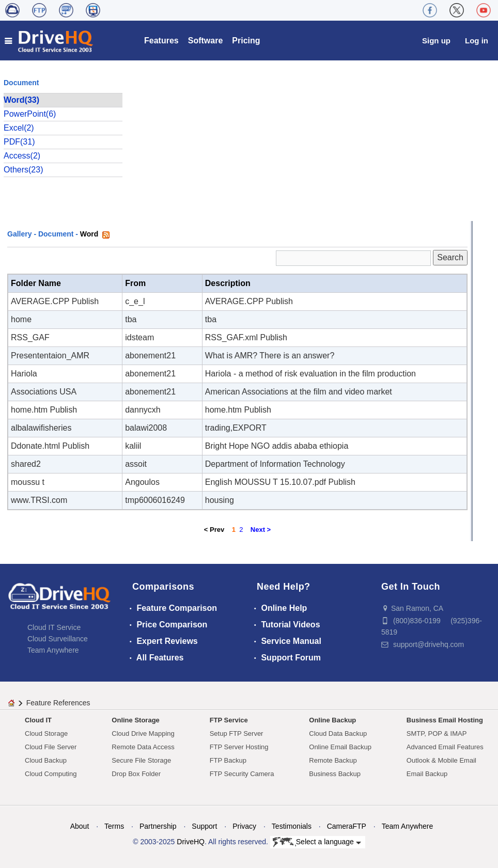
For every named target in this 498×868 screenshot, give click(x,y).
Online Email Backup (340, 747)
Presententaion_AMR (50, 356)
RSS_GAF (30, 337)
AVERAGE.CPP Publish (55, 301)
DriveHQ (191, 842)
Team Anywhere (53, 650)
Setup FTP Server (237, 733)
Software (206, 41)
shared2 (26, 464)
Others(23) (23, 170)
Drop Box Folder (136, 774)
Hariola (24, 374)
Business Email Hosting (445, 720)
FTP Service (229, 720)
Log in (477, 41)
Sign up (436, 41)
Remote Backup (333, 760)
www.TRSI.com (39, 500)
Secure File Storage (141, 760)
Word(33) (21, 100)
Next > (261, 530)
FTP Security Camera (242, 774)
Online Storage (135, 720)
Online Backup (332, 720)
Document (56, 234)
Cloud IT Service (54, 627)
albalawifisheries (41, 428)
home (21, 319)
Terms (114, 826)
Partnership (158, 826)
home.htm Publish (44, 410)
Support (204, 826)
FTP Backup (228, 760)
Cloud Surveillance (58, 639)
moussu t (28, 482)
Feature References (58, 703)
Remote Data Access (143, 747)
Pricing (246, 41)
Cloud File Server (51, 747)
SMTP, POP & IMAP (437, 733)
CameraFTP (347, 826)
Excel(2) (19, 128)
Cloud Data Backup (338, 733)
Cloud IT (38, 720)
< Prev (214, 530)
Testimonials (292, 826)
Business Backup (335, 774)
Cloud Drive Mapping (143, 733)
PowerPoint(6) (30, 114)
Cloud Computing (51, 774)
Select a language (317, 842)
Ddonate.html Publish (50, 446)
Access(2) (22, 156)
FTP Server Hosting (239, 747)
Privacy (244, 826)
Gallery (19, 234)
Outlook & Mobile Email (441, 760)
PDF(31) (19, 142)
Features (161, 41)
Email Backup (427, 774)
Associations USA (44, 392)
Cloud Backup (46, 760)
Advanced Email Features (445, 747)
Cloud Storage (46, 733)
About (80, 826)
